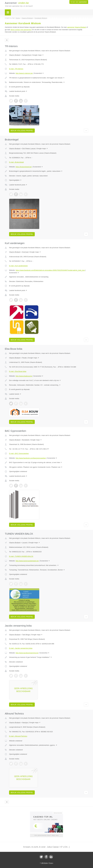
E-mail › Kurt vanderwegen (18, 266)
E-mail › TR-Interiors (16, 69)
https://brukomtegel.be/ (24, 167)
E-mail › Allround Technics (18, 736)
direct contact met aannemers (21, 30)
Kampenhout (27, 55)
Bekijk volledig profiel (22, 131)
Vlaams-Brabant (15, 55)
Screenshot (39, 73)
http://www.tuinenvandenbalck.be (27, 561)
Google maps (38, 55)
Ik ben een (79, 2)
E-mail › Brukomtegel (16, 162)
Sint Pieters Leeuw (29, 149)
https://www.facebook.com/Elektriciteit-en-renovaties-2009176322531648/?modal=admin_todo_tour (50, 270)
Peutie (24, 358)
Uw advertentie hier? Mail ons (46, 835)
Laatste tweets (15, 394)
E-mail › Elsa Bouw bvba (18, 371)
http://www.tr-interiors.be (24, 73)
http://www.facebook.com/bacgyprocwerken (31, 458)
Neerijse (25, 723)
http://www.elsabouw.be (24, 376)
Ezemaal (25, 252)
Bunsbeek (26, 440)
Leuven (25, 543)
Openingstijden (15, 180)
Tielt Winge (26, 635)
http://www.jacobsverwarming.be (27, 653)
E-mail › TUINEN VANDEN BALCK (21, 556)
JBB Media (44, 863)
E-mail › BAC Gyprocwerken (19, 453)
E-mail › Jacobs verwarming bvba (21, 648)
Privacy (51, 863)
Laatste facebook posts (18, 91)
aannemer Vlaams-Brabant (77, 27)
